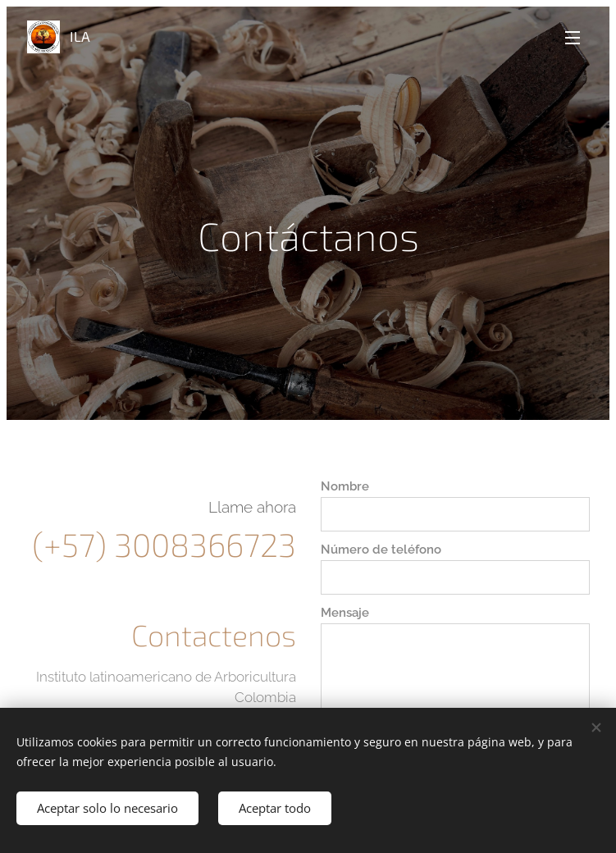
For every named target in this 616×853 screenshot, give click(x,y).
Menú (573, 38)
